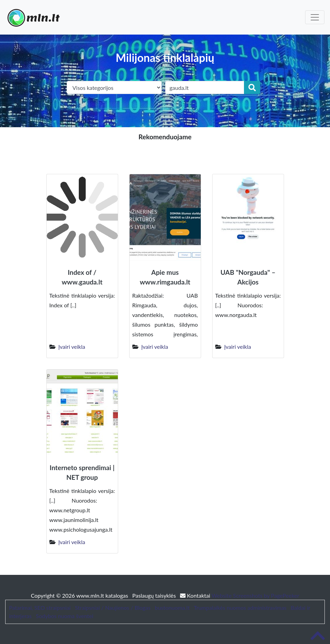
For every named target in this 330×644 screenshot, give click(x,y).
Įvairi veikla (72, 347)
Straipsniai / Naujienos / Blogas (113, 608)
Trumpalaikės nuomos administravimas (240, 608)
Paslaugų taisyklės (155, 595)
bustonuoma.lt (172, 608)
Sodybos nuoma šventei (65, 616)
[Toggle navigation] (315, 17)
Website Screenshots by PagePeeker (255, 595)
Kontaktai (196, 595)
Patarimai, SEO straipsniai (40, 608)
